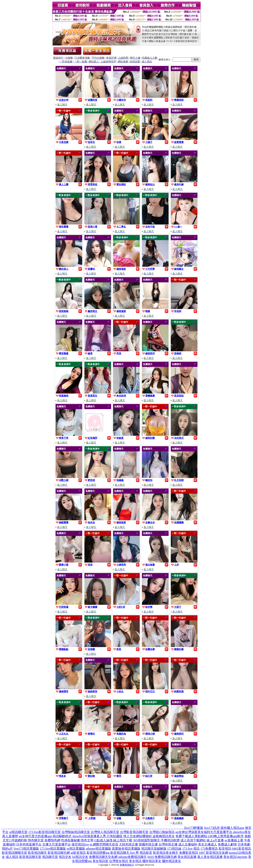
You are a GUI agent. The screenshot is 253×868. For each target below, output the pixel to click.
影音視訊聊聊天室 (14, 853)
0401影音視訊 (242, 849)
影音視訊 (225, 849)
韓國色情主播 (148, 844)
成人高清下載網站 (193, 840)
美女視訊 (135, 861)
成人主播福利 (188, 844)
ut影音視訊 (78, 853)
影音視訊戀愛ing (98, 853)
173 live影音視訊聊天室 (44, 832)
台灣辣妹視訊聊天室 (76, 832)
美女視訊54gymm (235, 857)
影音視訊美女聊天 (166, 853)
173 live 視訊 (191, 849)
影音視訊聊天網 (59, 853)
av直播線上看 (234, 840)
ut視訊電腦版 (76, 849)
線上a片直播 (215, 840)
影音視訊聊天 (37, 853)
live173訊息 (212, 828)
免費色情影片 (127, 865)
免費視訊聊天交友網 (103, 857)
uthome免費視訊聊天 (132, 857)
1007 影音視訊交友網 (213, 853)
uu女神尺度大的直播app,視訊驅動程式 (45, 836)
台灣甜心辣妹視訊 (162, 832)
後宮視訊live (80, 844)
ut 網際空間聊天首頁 (104, 844)
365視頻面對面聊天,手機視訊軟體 (156, 840)
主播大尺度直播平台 (57, 844)
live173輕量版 (194, 828)
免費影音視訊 (189, 853)
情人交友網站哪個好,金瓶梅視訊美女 (149, 836)
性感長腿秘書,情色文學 (77, 840)
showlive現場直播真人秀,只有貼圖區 (97, 836)
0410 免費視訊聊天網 (162, 857)
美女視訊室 (100, 861)
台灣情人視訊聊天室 (105, 832)
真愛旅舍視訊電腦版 (126, 849)
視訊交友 (65, 857)
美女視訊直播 (187, 857)
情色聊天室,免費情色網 (44, 840)
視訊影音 (146, 853)
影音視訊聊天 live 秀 (125, 853)
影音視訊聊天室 (30, 857)
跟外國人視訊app (232, 828)
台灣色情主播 (168, 844)
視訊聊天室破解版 (154, 849)
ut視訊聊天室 (18, 832)
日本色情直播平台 (29, 844)
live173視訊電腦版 (26, 849)
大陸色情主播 (128, 844)
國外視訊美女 (152, 861)
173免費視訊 (209, 849)
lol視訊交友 (80, 857)
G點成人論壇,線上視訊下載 (113, 840)
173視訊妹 (174, 849)
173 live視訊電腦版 (53, 849)
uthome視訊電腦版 (98, 849)
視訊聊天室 (50, 857)
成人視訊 (12, 857)
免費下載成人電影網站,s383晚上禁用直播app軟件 (210, 836)
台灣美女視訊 (119, 861)
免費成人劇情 (227, 844)
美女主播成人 (208, 844)
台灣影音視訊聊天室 (134, 832)
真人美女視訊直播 (210, 857)
